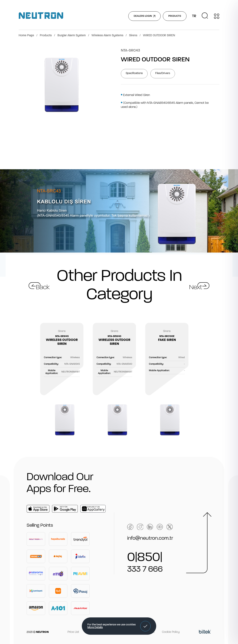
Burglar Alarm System (72, 36)
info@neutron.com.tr (150, 538)
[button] (145, 626)
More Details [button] (95, 628)
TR (194, 16)
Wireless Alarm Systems (107, 36)
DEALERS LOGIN (144, 16)
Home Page (26, 36)
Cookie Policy (171, 632)
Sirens (133, 36)
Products (46, 36)
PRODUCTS (175, 16)
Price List (73, 632)
